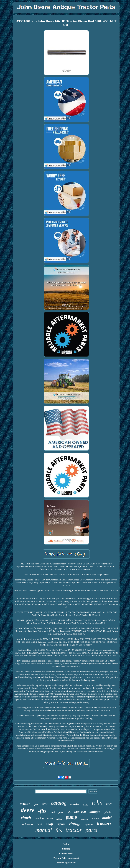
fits (59, 830)
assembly (84, 819)
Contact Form (66, 853)
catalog (59, 803)
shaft (49, 824)
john (97, 802)
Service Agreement (66, 863)
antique (95, 812)
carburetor (27, 824)
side (69, 812)
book (40, 825)
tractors (104, 823)
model (107, 818)
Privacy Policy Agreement (66, 858)
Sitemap (66, 849)
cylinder (108, 812)
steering (39, 818)
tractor (74, 830)
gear (36, 804)
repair (61, 824)
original (59, 819)
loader (86, 805)
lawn (109, 804)
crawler (75, 804)
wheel (50, 818)
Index (66, 844)
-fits (42, 811)
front (61, 812)
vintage (75, 824)
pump (71, 817)
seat (45, 804)
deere (28, 810)
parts (91, 830)
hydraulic (89, 825)
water (25, 803)
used (52, 812)
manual (44, 830)
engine (95, 818)
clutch (26, 818)
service (80, 811)
